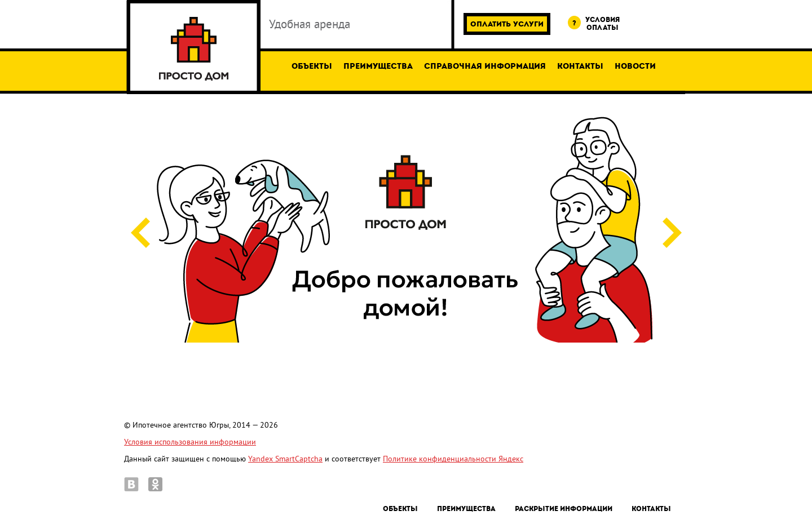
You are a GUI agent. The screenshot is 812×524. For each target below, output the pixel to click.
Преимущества (378, 66)
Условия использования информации (190, 442)
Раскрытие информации (564, 509)
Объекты (312, 66)
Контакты (580, 66)
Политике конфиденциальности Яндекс (453, 459)
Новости (635, 66)
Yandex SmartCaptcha (285, 459)
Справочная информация (485, 66)
